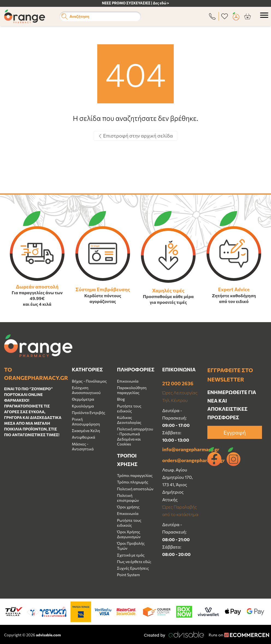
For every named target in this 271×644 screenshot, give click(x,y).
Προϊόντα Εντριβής (89, 413)
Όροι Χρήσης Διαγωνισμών (129, 534)
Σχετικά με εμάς (131, 555)
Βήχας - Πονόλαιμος (89, 381)
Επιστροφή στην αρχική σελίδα (135, 136)
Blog (121, 399)
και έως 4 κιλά (37, 304)
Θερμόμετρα (83, 399)
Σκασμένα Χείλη (86, 431)
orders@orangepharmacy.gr (181, 460)
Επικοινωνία (128, 381)
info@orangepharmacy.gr (181, 449)
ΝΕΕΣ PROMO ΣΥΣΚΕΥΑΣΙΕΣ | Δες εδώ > (135, 3)
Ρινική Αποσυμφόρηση (86, 422)
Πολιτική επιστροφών (128, 498)
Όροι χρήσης (128, 507)
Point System (128, 575)
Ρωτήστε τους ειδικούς (129, 408)
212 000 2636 (178, 383)
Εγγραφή (235, 432)
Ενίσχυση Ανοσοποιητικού (86, 390)
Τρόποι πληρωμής (132, 482)
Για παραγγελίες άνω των (37, 292)
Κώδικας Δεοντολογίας (129, 420)
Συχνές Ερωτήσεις (133, 568)
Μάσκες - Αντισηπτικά (83, 446)
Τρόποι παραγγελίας (135, 475)
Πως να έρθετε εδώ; (134, 562)
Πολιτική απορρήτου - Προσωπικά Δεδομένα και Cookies (135, 436)
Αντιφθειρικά (83, 437)
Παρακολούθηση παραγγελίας (132, 390)
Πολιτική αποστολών (135, 489)
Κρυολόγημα (83, 406)
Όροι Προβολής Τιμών (131, 546)
